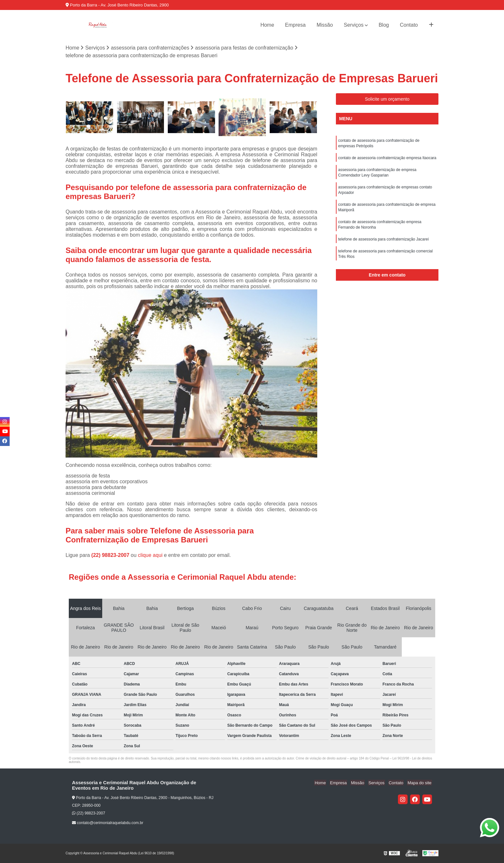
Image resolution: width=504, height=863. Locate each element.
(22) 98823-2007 (111, 555)
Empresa (295, 25)
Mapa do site (420, 783)
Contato (409, 25)
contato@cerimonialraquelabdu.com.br (108, 823)
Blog (384, 25)
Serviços (354, 25)
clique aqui (150, 555)
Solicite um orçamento (387, 99)
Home (267, 25)
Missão (325, 25)
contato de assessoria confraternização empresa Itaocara (387, 159)
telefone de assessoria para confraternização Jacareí (383, 243)
